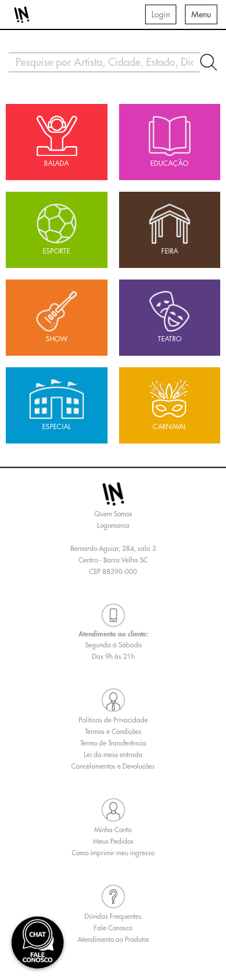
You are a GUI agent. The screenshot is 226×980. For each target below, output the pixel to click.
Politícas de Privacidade (113, 720)
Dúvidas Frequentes (113, 916)
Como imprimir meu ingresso (113, 853)
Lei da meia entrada (113, 755)
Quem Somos (113, 514)
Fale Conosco (113, 928)
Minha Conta (113, 830)
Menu (201, 14)
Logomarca (113, 526)
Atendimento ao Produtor (113, 940)
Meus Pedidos (113, 841)
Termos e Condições (113, 732)
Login (161, 14)
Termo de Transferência (113, 743)
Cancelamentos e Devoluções (113, 766)
